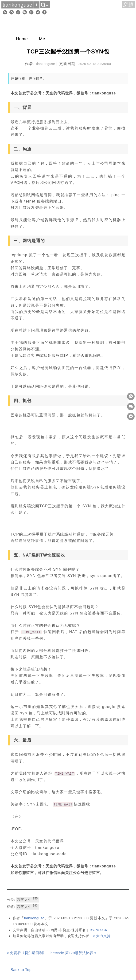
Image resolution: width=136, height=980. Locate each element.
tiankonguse (34, 918)
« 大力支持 (102, 936)
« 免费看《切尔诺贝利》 (27, 953)
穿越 (128, 5)
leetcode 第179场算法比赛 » (73, 953)
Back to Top (21, 970)
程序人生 (27, 899)
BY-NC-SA (98, 930)
